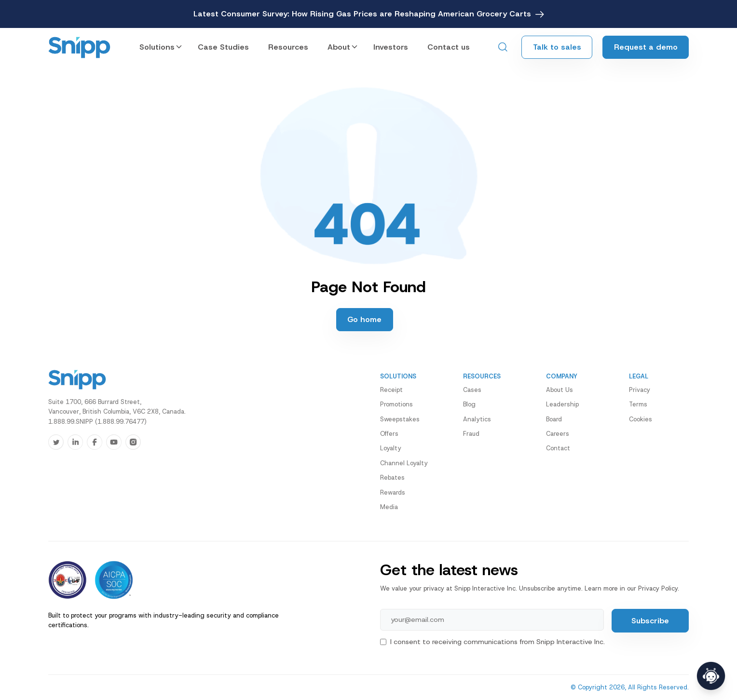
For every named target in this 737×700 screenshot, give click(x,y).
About (339, 47)
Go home (364, 319)
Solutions (157, 47)
